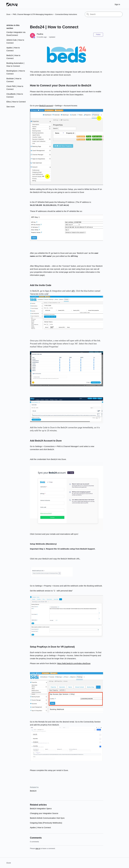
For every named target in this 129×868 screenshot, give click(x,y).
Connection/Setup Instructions (66, 14)
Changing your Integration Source (44, 813)
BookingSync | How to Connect (16, 72)
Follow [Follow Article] (98, 35)
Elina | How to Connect (16, 102)
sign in (38, 848)
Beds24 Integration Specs (41, 808)
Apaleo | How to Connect (13, 49)
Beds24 (33, 791)
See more (11, 107)
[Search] (104, 14)
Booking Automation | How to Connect (15, 65)
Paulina (40, 34)
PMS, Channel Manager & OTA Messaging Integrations (33, 14)
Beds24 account (46, 106)
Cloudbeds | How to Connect (15, 95)
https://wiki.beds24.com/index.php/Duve (74, 663)
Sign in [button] (117, 4)
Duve (8, 14)
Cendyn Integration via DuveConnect (16, 34)
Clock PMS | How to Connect (15, 88)
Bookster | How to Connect (14, 80)
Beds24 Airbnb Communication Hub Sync (47, 818)
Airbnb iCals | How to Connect (15, 41)
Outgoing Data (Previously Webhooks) (46, 823)
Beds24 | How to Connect (13, 57)
